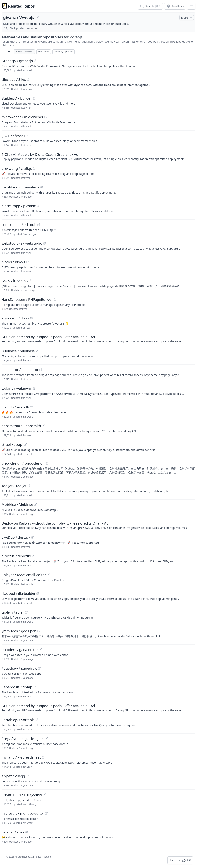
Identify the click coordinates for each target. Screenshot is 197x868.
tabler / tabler (13, 612)
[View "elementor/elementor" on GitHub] (41, 370)
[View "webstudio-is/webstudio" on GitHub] (45, 243)
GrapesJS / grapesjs (17, 61)
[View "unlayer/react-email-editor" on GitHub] (48, 575)
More (187, 18)
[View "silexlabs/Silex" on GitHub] (28, 79)
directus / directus (16, 556)
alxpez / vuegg (13, 776)
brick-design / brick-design (23, 463)
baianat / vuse (13, 832)
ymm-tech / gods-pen (19, 631)
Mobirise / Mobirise (17, 505)
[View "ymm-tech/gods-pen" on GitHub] (39, 631)
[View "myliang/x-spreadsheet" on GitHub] (43, 757)
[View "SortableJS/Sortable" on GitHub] (37, 720)
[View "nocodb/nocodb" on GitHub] (31, 407)
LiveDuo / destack (16, 537)
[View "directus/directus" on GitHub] (33, 556)
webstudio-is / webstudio (22, 243)
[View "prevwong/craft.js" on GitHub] (34, 168)
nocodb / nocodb (15, 407)
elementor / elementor (20, 370)
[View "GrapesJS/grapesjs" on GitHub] (35, 61)
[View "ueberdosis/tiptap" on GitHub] (34, 687)
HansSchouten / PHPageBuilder (27, 299)
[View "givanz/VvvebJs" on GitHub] (37, 18)
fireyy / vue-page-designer (23, 739)
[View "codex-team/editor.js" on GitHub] (39, 225)
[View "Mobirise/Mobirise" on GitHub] (35, 505)
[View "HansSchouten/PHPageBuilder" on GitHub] (55, 299)
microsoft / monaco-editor (23, 813)
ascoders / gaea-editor (20, 650)
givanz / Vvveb (13, 136)
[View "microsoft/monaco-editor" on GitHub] (46, 813)
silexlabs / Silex (14, 79)
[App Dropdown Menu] (191, 6)
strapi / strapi (12, 445)
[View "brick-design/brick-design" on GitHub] (47, 463)
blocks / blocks (13, 262)
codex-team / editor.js (19, 225)
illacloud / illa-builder (18, 593)
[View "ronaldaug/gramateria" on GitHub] (42, 187)
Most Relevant (24, 52)
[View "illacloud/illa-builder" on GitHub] (38, 593)
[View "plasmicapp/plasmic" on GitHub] (38, 206)
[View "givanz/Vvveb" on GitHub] (27, 136)
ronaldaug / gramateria (20, 187)
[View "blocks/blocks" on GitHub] (28, 262)
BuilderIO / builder (17, 98)
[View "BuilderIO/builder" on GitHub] (34, 98)
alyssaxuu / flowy (15, 318)
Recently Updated (63, 52)
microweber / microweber (22, 117)
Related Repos (21, 6)
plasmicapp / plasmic (19, 206)
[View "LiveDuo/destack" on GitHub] (33, 537)
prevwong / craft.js (17, 168)
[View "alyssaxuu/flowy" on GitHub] (32, 318)
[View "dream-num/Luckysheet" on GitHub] (44, 795)
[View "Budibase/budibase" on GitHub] (37, 351)
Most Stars (44, 52)
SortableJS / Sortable (18, 720)
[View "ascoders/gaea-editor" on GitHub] (40, 650)
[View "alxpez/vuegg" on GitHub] (27, 776)
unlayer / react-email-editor (24, 575)
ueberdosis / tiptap (17, 687)
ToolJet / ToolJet (14, 486)
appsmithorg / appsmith (21, 426)
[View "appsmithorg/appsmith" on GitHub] (43, 426)
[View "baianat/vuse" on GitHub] (27, 832)
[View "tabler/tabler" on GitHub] (26, 612)
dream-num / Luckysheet (22, 795)
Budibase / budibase (18, 351)
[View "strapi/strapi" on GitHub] (25, 445)
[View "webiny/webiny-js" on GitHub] (34, 388)
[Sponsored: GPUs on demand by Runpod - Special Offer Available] (98, 339)
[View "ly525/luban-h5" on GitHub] (30, 281)
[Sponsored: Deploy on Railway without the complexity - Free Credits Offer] (98, 525)
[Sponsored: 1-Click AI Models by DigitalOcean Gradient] (98, 156)
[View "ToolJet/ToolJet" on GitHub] (29, 486)
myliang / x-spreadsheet (21, 757)
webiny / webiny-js (17, 388)
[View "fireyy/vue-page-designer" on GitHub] (46, 739)
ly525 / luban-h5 (15, 281)
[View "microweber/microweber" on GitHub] (46, 117)
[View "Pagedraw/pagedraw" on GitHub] (39, 668)
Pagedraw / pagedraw (19, 668)
